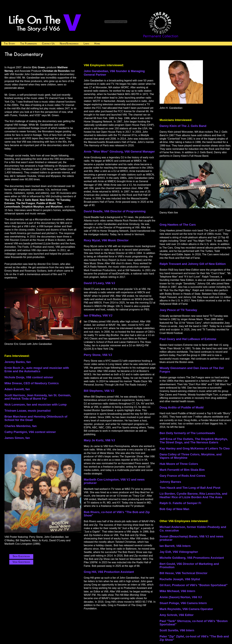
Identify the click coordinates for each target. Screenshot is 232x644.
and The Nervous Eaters (201, 442)
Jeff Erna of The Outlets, (177, 439)
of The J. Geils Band (192, 126)
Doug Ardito (169, 407)
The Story (9, 44)
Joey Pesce (168, 310)
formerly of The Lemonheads (194, 433)
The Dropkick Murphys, (211, 439)
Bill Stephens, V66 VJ (99, 391)
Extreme (210, 339)
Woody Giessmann (173, 368)
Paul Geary (168, 339)
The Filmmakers (28, 44)
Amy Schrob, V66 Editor (177, 615)
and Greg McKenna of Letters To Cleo (203, 448)
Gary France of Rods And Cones (182, 476)
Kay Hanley (168, 448)
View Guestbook (21, 562)
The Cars (189, 225)
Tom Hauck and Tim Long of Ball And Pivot (190, 488)
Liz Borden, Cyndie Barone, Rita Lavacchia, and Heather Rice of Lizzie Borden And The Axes (193, 495)
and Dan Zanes (198, 368)
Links (86, 44)
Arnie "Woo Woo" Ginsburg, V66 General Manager (119, 152)
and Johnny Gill (193, 264)
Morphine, (209, 454)
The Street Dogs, (172, 442)
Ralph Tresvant (171, 264)
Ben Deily (167, 433)
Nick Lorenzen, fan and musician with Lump (36, 405)
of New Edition (215, 264)
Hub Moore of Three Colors (179, 464)
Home (97, 44)
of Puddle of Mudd (191, 407)
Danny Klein (169, 126)
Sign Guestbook (21, 556)
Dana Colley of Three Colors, (180, 454)
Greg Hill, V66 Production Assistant (109, 572)
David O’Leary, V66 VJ (99, 283)
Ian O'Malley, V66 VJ (98, 315)
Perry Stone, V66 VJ (98, 355)
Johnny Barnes (170, 482)
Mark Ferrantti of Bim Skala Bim (182, 470)
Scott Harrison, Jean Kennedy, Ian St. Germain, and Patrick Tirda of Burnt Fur (38, 397)
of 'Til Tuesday (187, 310)
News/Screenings (69, 44)
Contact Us (48, 44)
